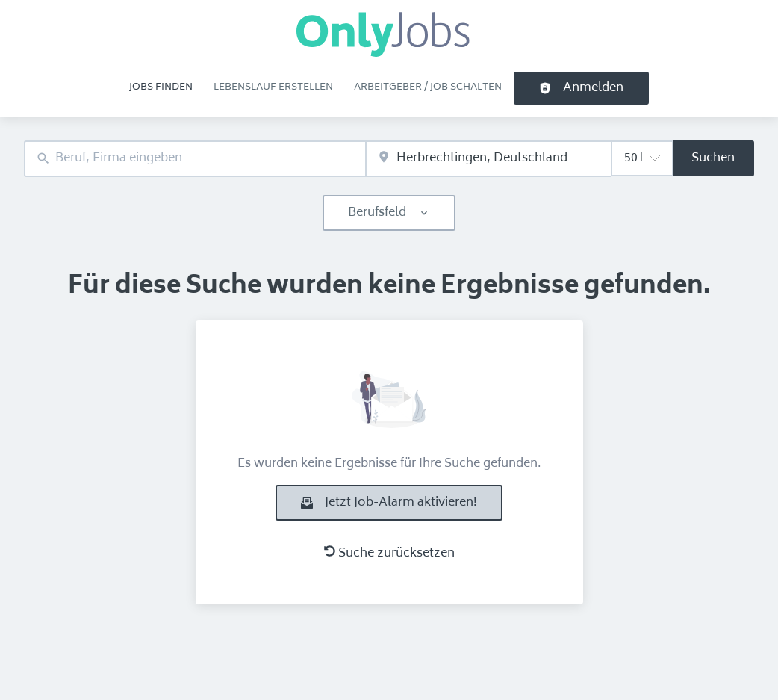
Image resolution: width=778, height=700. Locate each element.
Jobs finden (161, 87)
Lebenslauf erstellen (273, 87)
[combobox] (195, 159)
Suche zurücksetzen (389, 554)
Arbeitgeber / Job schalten (428, 87)
